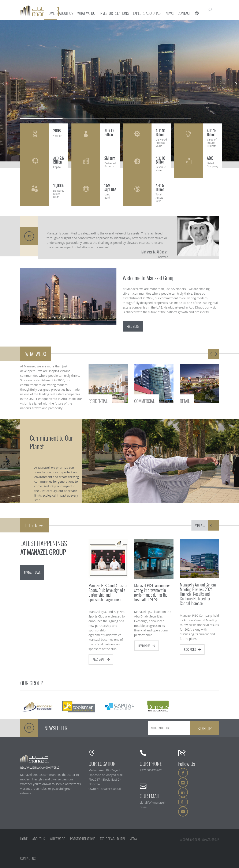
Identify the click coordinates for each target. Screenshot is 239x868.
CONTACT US (28, 858)
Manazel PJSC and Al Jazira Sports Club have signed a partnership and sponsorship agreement (108, 592)
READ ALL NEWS (32, 573)
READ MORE (133, 326)
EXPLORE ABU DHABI (112, 839)
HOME (24, 839)
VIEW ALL (200, 525)
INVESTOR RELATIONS (83, 839)
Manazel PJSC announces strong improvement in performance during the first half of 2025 (152, 592)
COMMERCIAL (144, 401)
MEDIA (133, 839)
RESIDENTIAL (98, 401)
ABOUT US (39, 839)
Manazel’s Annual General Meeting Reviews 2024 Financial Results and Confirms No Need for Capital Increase (198, 594)
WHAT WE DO (57, 839)
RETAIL (185, 401)
